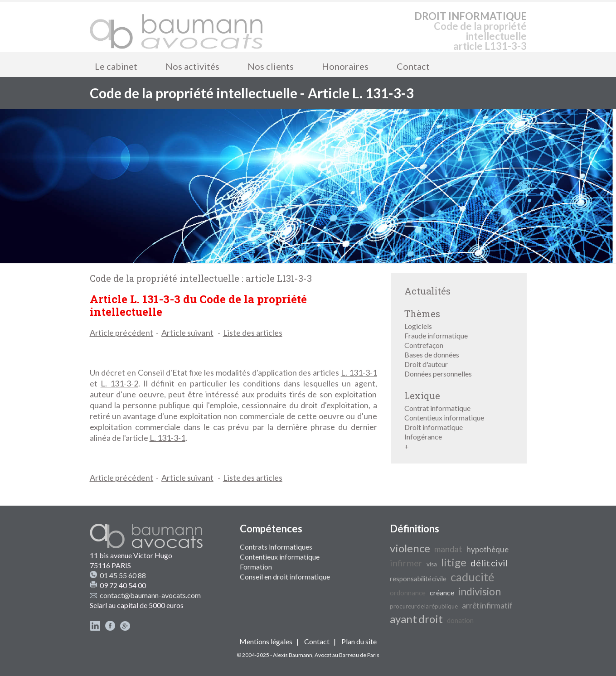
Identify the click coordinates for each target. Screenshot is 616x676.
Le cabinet (116, 66)
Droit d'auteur (426, 364)
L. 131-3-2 (119, 383)
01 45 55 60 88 (123, 575)
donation (460, 620)
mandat (448, 549)
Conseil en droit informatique (285, 577)
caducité (472, 577)
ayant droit (416, 619)
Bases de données (432, 355)
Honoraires (345, 66)
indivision (480, 591)
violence (410, 548)
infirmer (406, 563)
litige (454, 562)
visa (432, 564)
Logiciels (418, 326)
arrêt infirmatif (487, 606)
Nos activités (192, 66)
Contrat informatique (437, 408)
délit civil (489, 563)
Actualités (427, 291)
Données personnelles (438, 374)
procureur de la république (424, 606)
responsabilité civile (418, 579)
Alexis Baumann (293, 655)
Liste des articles (253, 333)
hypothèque (487, 549)
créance (442, 592)
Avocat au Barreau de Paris (347, 655)
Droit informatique (434, 427)
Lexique (422, 396)
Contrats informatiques (276, 547)
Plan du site (359, 641)
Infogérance (423, 437)
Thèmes (422, 314)
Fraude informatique (436, 336)
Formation (256, 567)
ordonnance (408, 593)
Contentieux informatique (444, 418)
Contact (413, 66)
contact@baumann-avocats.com (150, 595)
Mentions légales (266, 641)
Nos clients (271, 66)
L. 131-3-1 (359, 372)
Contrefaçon (424, 345)
